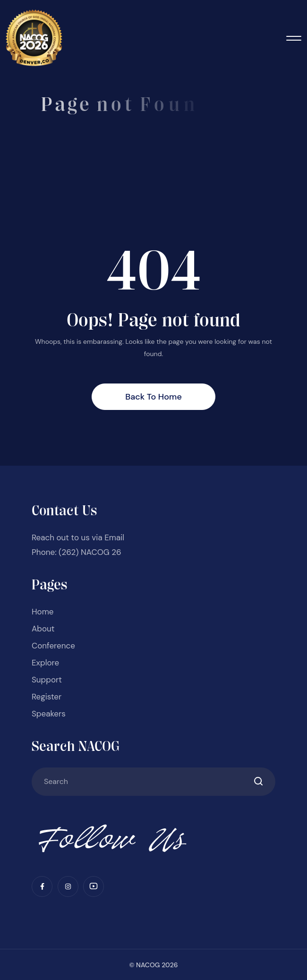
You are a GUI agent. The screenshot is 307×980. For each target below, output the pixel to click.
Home (43, 612)
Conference (53, 646)
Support (47, 680)
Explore (45, 663)
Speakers (49, 714)
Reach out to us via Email (78, 537)
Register (47, 697)
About (43, 629)
